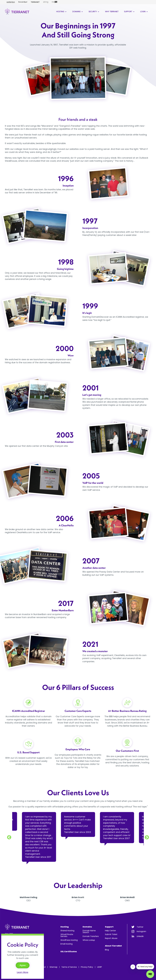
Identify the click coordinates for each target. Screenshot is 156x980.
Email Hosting (66, 944)
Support (129, 12)
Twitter (140, 927)
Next (147, 838)
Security (94, 12)
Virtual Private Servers (67, 935)
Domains (78, 12)
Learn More (23, 972)
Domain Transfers (91, 936)
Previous (9, 838)
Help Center (110, 931)
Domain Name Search (89, 931)
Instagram (141, 931)
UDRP (100, 967)
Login (144, 12)
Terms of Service (69, 967)
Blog (107, 950)
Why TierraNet (112, 12)
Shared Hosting (67, 931)
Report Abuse (111, 938)
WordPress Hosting (69, 940)
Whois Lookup (89, 940)
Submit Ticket (111, 934)
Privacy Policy (87, 967)
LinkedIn (140, 936)
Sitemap (54, 967)
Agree (23, 965)
